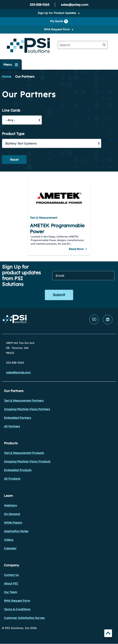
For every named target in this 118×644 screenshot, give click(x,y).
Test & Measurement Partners (24, 401)
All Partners (12, 426)
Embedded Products (18, 470)
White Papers (13, 523)
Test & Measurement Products (24, 453)
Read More (76, 249)
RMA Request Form (57, 29)
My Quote (59, 21)
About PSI (11, 583)
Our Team (11, 592)
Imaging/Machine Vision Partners (27, 409)
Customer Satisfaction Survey (24, 618)
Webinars (10, 505)
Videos (9, 540)
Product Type (13, 134)
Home (7, 76)
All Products (12, 479)
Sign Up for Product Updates (57, 13)
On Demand (12, 514)
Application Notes (16, 531)
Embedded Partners (18, 418)
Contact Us (11, 575)
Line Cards (11, 111)
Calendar (10, 548)
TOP (108, 634)
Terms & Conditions (17, 609)
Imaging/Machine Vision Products (27, 461)
